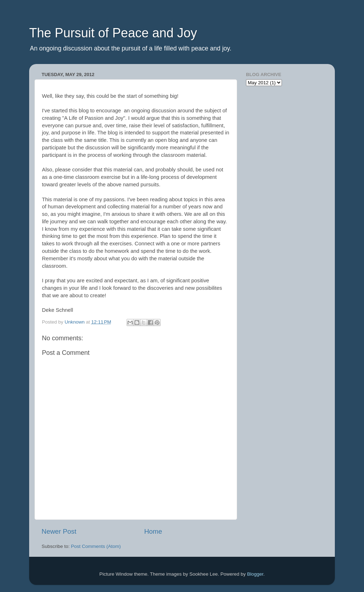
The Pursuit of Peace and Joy (113, 33)
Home (153, 531)
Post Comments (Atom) (96, 546)
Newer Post (59, 531)
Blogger (255, 574)
